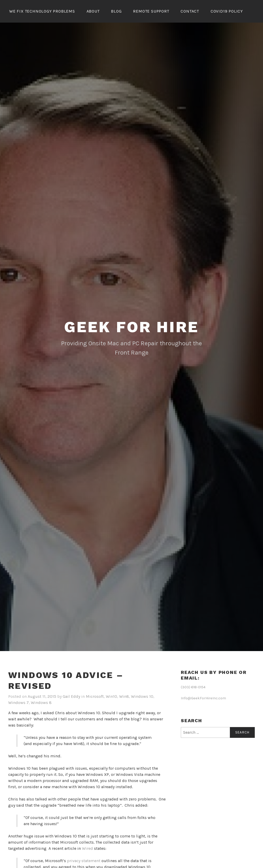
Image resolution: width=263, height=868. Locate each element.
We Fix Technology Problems (42, 11)
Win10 (111, 696)
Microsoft (95, 696)
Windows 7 (18, 703)
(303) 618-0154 (193, 687)
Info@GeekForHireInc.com (203, 698)
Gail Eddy (71, 696)
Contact (190, 11)
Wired (88, 848)
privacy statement (84, 861)
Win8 (124, 696)
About (93, 11)
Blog (116, 11)
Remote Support (151, 11)
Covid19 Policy (227, 11)
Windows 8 (41, 703)
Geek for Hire (131, 327)
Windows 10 (142, 696)
